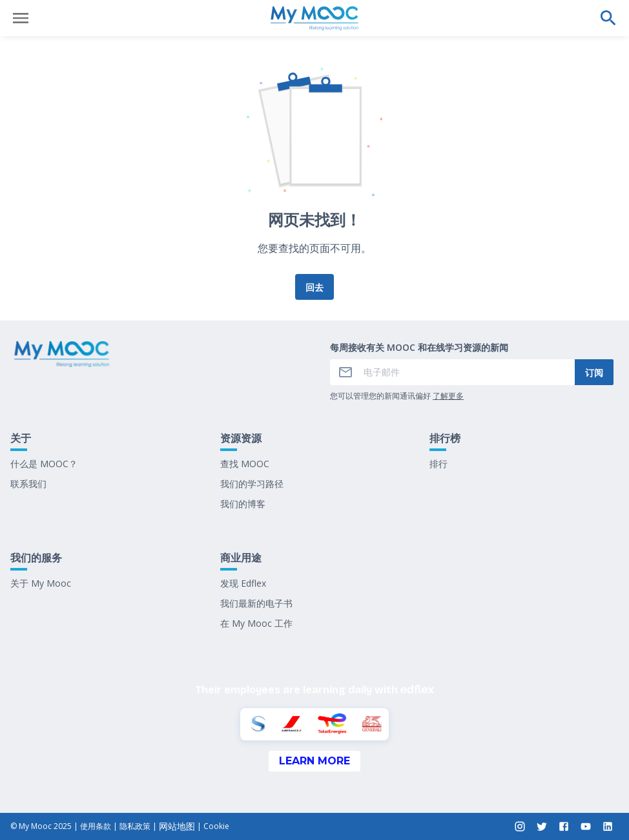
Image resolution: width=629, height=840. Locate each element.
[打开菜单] (21, 18)
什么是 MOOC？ (44, 464)
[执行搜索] (608, 18)
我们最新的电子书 (256, 603)
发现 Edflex (243, 583)
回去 (314, 287)
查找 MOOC (245, 464)
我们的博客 (243, 504)
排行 (438, 464)
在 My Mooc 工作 (256, 623)
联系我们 (28, 484)
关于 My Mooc (41, 583)
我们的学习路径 (252, 484)
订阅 (594, 373)
